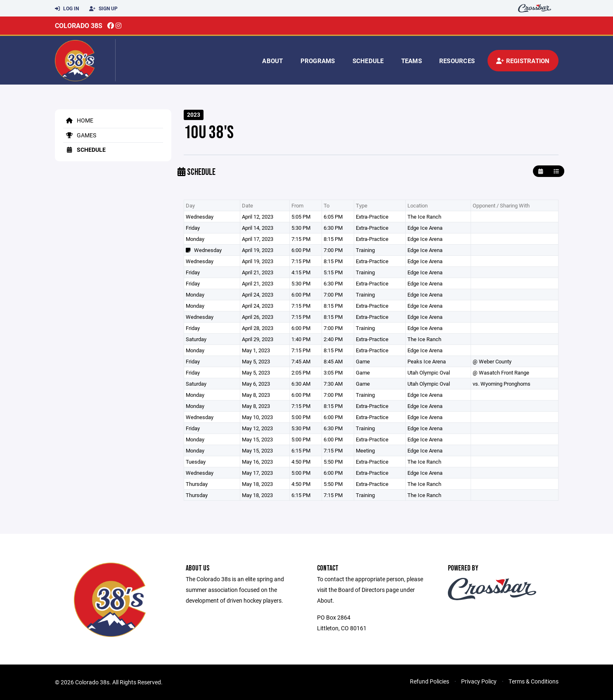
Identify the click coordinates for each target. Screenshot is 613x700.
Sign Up (103, 9)
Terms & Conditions (534, 681)
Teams (412, 61)
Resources (457, 61)
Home (78, 120)
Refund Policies (430, 681)
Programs (318, 61)
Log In (67, 9)
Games (80, 135)
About (272, 61)
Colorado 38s (79, 25)
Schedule (368, 61)
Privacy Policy (479, 681)
